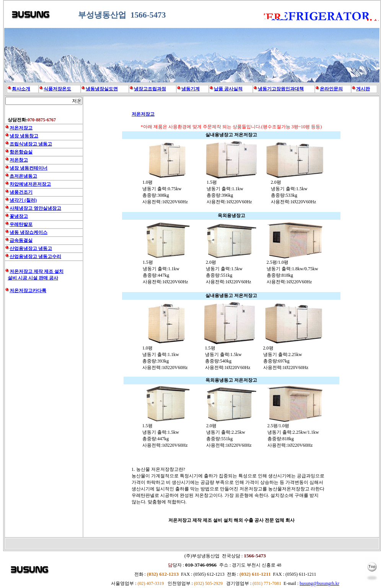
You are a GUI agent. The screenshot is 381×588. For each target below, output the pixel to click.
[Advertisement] (44, 422)
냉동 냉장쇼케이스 (28, 232)
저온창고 (19, 160)
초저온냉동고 (23, 176)
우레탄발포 (21, 224)
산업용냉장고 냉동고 (31, 248)
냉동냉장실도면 (102, 89)
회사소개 (21, 89)
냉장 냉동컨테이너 (28, 168)
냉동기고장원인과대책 (281, 89)
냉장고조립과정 (150, 89)
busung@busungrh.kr (319, 583)
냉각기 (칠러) (23, 200)
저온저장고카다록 (28, 291)
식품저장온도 (57, 89)
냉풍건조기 (21, 192)
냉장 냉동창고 (24, 136)
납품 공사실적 (228, 89)
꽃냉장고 (19, 216)
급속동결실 (21, 240)
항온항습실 (21, 152)
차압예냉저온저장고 (30, 184)
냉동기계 (190, 89)
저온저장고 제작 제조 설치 (37, 271)
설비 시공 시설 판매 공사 (33, 278)
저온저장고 (143, 114)
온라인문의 (331, 89)
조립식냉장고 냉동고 (31, 144)
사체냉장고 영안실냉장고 (35, 208)
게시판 (363, 89)
